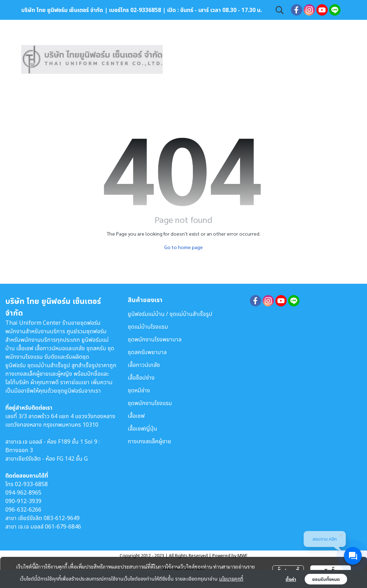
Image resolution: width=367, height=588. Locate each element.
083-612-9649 (62, 518)
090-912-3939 (23, 501)
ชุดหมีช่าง (139, 390)
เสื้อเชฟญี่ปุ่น (142, 428)
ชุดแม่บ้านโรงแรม (148, 327)
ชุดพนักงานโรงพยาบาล (155, 339)
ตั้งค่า (291, 579)
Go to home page (183, 247)
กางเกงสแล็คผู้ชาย (150, 441)
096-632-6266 (23, 509)
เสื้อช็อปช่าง (141, 377)
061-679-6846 (63, 526)
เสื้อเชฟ (136, 416)
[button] (280, 10)
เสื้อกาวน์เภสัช (144, 365)
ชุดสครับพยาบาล (147, 352)
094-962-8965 (23, 492)
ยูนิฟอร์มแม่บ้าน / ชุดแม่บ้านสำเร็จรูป (170, 314)
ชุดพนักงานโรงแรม (150, 403)
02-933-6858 (31, 484)
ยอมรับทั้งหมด (326, 579)
